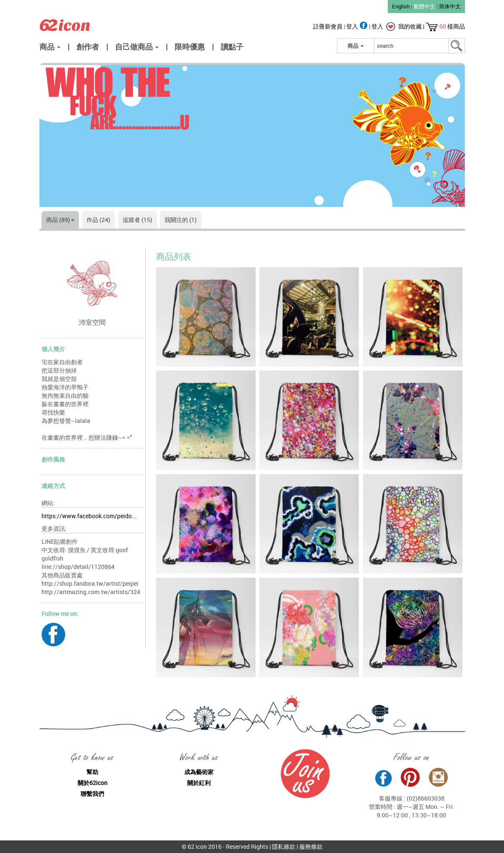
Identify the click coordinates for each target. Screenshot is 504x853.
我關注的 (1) (181, 220)
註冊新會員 (328, 26)
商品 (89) (60, 220)
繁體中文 (424, 6)
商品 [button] (50, 47)
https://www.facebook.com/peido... (89, 516)
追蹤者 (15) (137, 220)
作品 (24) (98, 220)
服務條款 (311, 846)
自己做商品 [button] (137, 47)
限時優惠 (190, 47)
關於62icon (93, 783)
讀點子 (232, 47)
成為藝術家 (199, 772)
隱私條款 (284, 846)
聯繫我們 (92, 794)
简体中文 (450, 6)
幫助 (92, 772)
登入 (358, 26)
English (401, 6)
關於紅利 (199, 783)
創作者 (88, 47)
